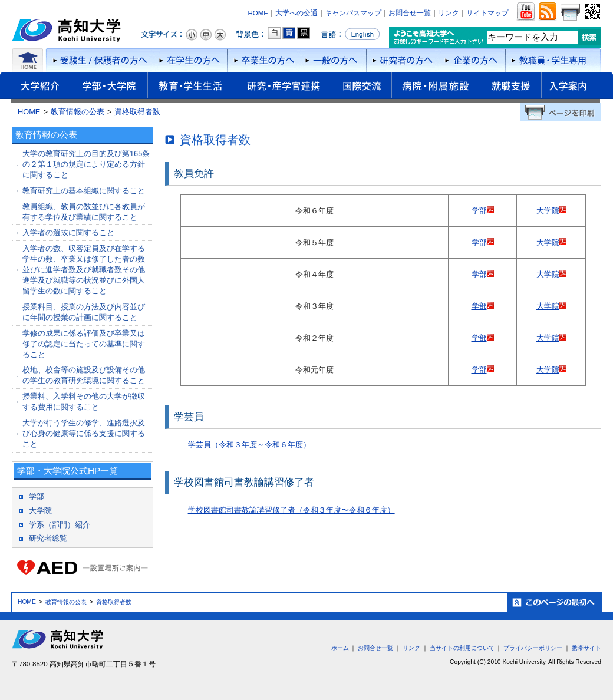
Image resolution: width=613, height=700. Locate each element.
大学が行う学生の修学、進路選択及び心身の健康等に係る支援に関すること (84, 433)
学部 (479, 211)
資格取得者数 (137, 112)
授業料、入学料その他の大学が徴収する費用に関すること (84, 402)
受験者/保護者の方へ (98, 60)
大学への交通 (296, 13)
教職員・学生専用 (553, 60)
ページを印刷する (561, 112)
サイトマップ (487, 13)
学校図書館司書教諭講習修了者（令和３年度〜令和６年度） (291, 510)
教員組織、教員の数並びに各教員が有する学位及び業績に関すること (84, 212)
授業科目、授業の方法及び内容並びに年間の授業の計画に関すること (84, 312)
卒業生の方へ (263, 60)
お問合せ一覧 (410, 13)
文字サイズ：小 (192, 35)
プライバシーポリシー (533, 648)
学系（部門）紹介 (60, 525)
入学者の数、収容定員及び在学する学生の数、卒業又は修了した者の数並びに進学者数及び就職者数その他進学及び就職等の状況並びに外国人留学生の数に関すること (84, 270)
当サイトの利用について (462, 648)
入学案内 (577, 87)
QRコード (591, 12)
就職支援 (511, 87)
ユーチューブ (525, 12)
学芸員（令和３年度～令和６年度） (249, 445)
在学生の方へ (190, 60)
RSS (547, 12)
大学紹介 (35, 87)
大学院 (548, 211)
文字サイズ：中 (206, 35)
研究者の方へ (402, 60)
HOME (258, 13)
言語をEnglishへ (350, 34)
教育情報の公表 (78, 112)
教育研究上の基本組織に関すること (84, 191)
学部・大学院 (109, 87)
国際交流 (362, 85)
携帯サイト (586, 648)
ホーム (28, 60)
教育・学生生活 (191, 87)
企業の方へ (472, 60)
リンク (449, 13)
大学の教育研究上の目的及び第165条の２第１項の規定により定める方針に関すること (86, 164)
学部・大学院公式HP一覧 (67, 470)
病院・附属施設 (436, 87)
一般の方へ (332, 60)
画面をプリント (570, 12)
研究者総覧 (48, 538)
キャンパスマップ (353, 13)
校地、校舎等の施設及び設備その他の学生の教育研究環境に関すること (84, 375)
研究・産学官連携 (283, 87)
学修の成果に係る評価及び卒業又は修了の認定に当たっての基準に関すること (84, 344)
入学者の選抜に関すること (68, 232)
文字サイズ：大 (220, 35)
